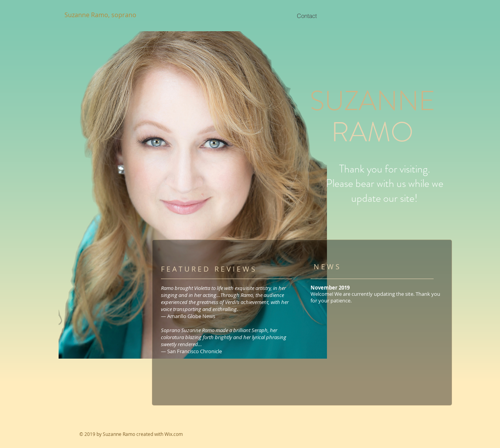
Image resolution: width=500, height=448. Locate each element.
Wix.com (174, 434)
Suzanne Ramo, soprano (100, 15)
